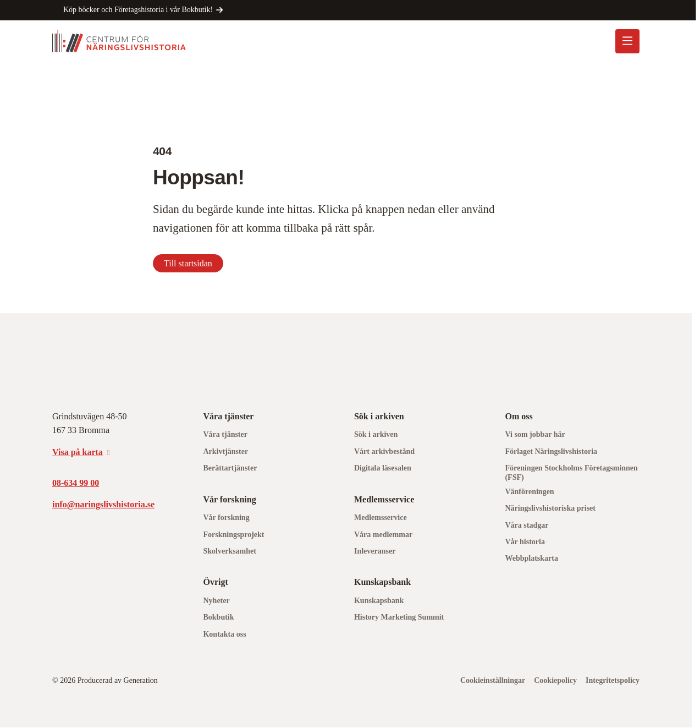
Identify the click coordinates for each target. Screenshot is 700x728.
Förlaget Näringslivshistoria (551, 451)
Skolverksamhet (229, 551)
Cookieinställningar (493, 680)
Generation (141, 680)
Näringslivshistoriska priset (550, 508)
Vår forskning (226, 518)
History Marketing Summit (399, 617)
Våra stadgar (527, 525)
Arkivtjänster (225, 451)
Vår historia (525, 542)
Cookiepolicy (555, 680)
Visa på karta (78, 452)
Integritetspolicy (613, 680)
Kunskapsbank (379, 601)
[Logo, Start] (119, 41)
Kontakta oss (224, 634)
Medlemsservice (381, 518)
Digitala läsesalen (383, 468)
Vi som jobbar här (535, 434)
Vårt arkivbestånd (384, 451)
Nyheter (216, 601)
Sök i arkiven (376, 434)
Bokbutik (218, 617)
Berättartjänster (230, 468)
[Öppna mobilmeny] (627, 41)
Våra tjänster (225, 434)
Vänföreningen (529, 492)
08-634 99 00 (76, 483)
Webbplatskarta (531, 558)
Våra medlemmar (383, 535)
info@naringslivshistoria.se (103, 504)
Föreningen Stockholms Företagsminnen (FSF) (571, 473)
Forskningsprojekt (233, 535)
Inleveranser (375, 551)
